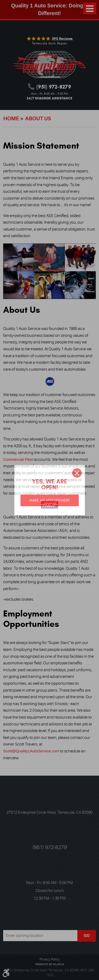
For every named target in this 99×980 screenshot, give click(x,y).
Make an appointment (50, 500)
